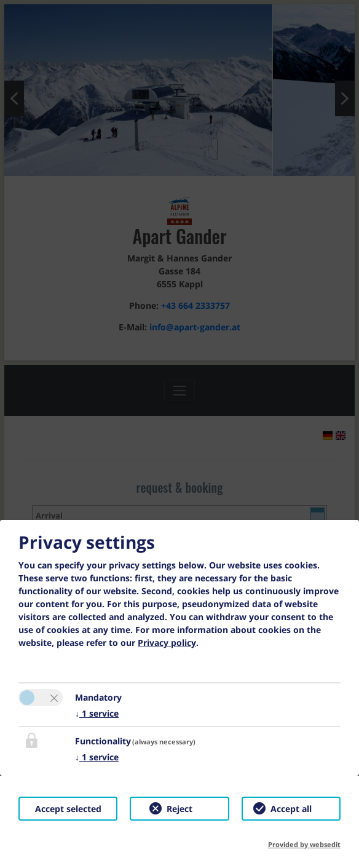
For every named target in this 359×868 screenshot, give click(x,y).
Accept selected (68, 809)
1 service (97, 713)
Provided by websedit (304, 844)
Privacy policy (167, 643)
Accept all (291, 809)
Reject (179, 809)
